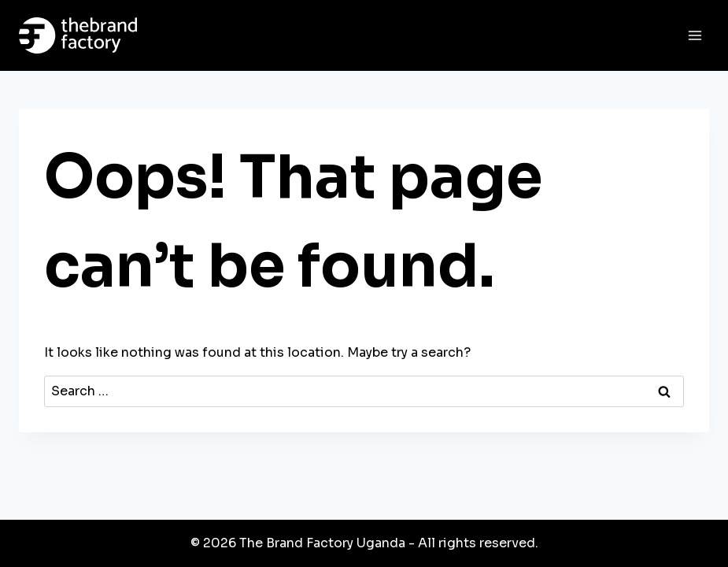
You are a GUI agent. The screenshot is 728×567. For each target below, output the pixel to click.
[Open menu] (695, 35)
